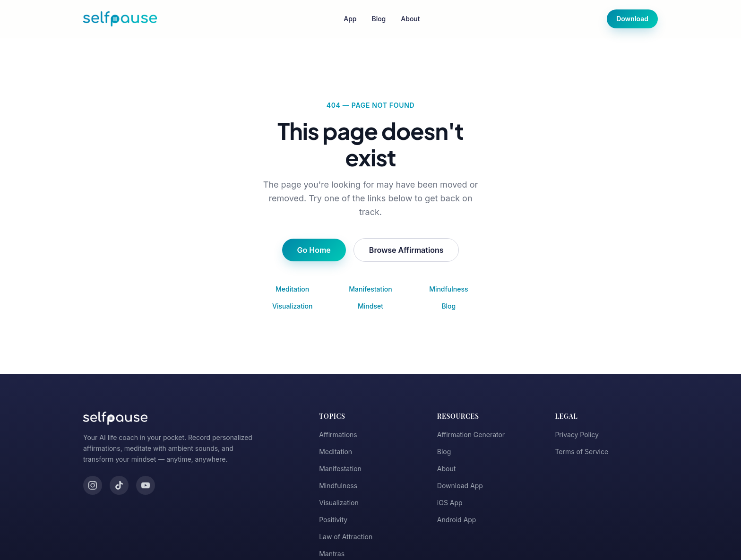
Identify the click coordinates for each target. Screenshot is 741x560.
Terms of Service (582, 452)
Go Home (314, 250)
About (410, 19)
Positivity (333, 520)
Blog (379, 19)
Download (632, 19)
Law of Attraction (346, 537)
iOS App (450, 503)
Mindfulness (448, 289)
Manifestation (370, 289)
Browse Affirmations (406, 250)
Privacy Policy (577, 435)
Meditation (292, 289)
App (350, 19)
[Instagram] (93, 485)
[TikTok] (119, 485)
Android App (457, 520)
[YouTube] (146, 485)
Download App (460, 486)
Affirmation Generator (471, 435)
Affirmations (338, 435)
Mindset (370, 306)
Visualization (292, 306)
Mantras (332, 554)
